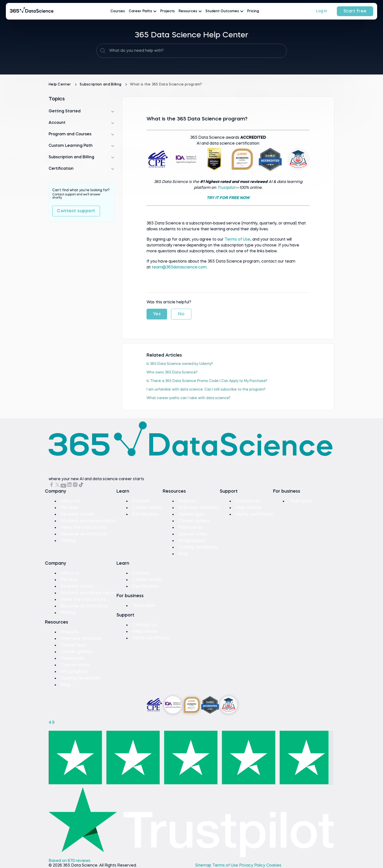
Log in (321, 11)
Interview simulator (199, 508)
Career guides (194, 521)
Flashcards (190, 528)
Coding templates (198, 547)
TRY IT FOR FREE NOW (228, 198)
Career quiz (191, 514)
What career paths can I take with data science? (188, 398)
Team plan (300, 501)
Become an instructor (84, 534)
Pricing (253, 11)
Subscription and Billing (101, 85)
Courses (118, 11)
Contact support (76, 211)
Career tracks (147, 508)
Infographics (192, 541)
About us (70, 501)
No (181, 314)
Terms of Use (237, 240)
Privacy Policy (253, 866)
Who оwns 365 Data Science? (172, 372)
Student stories (77, 514)
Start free (355, 11)
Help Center (60, 85)
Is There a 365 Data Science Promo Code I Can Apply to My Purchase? (207, 381)
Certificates (145, 514)
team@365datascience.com (179, 267)
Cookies (274, 866)
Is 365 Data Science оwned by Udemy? (180, 364)
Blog (183, 554)
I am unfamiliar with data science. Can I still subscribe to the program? (206, 390)
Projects (167, 11)
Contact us (248, 501)
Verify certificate (254, 514)
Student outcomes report (89, 521)
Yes (157, 314)
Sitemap (204, 866)
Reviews (69, 508)
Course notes (193, 534)
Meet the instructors (83, 528)
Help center (248, 508)
